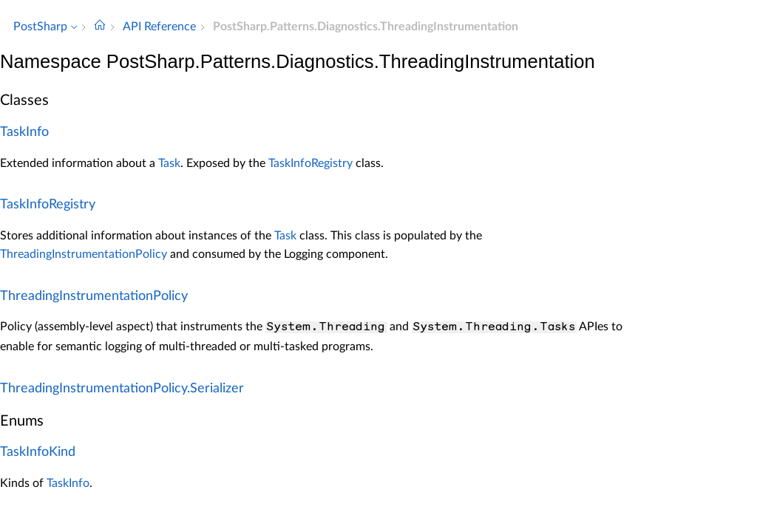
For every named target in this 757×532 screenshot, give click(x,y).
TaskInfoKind (38, 452)
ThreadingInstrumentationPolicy (84, 254)
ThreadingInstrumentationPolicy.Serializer (122, 389)
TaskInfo (24, 132)
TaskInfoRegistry (310, 163)
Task (169, 163)
